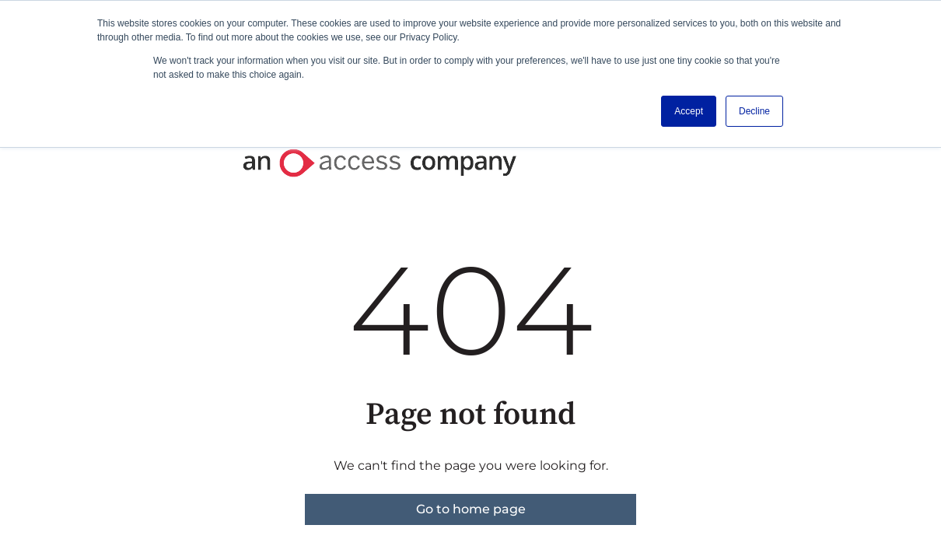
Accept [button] (689, 111)
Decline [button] (754, 111)
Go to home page (471, 509)
